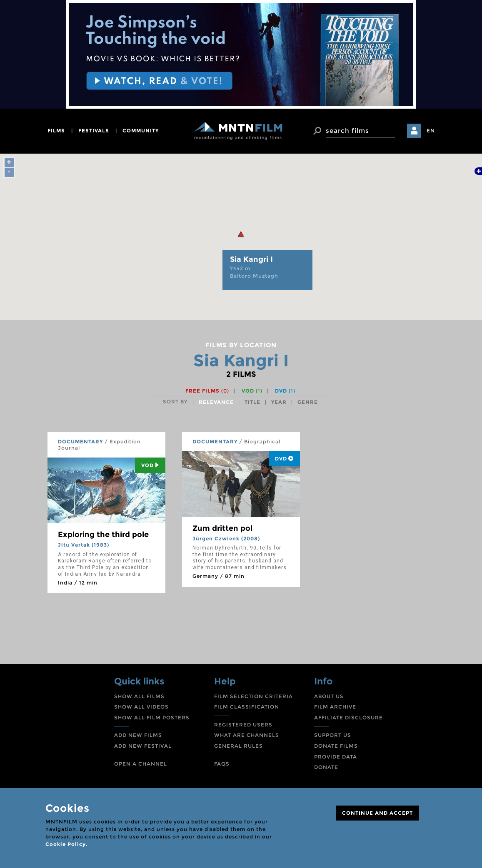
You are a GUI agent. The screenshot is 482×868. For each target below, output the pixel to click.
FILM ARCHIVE (335, 707)
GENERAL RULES (239, 746)
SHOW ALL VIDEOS (141, 707)
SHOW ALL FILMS (139, 696)
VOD (252, 391)
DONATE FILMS (336, 746)
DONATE (326, 767)
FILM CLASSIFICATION (247, 707)
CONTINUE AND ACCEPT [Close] (377, 813)
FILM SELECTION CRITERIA (253, 696)
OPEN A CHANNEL (141, 764)
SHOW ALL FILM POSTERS (152, 718)
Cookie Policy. (66, 844)
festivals (94, 131)
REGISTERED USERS (243, 725)
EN (431, 131)
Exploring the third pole (103, 535)
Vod (150, 465)
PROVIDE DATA (336, 757)
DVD (285, 391)
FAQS (222, 764)
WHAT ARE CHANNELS (247, 735)
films (56, 131)
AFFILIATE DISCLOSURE (348, 718)
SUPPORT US (333, 735)
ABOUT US (329, 696)
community (141, 131)
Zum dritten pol (222, 528)
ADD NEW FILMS (138, 735)
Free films (207, 391)
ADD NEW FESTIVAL (143, 746)
